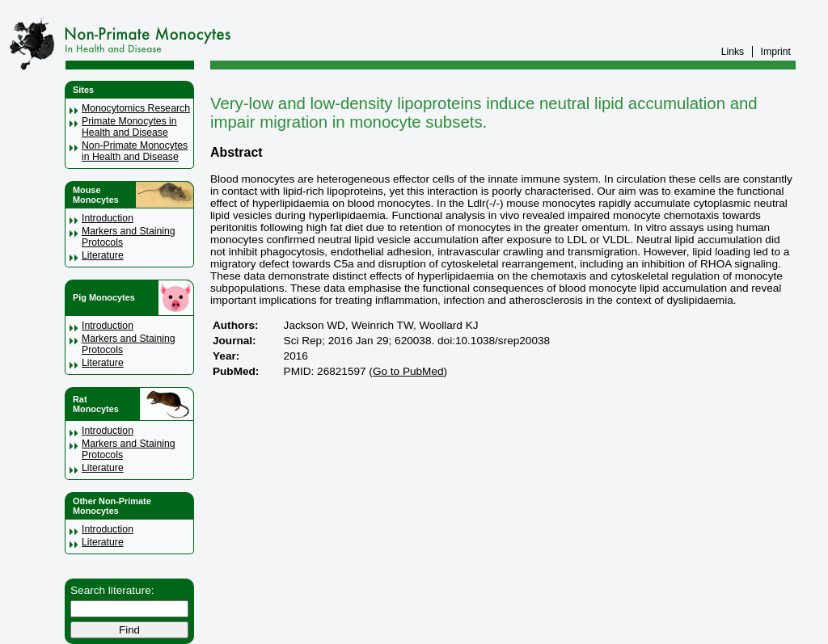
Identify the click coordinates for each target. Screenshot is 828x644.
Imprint (776, 52)
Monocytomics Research (136, 108)
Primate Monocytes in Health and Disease (129, 127)
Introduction (108, 218)
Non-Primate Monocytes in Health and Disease (135, 151)
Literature (103, 255)
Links (733, 52)
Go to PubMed (408, 371)
